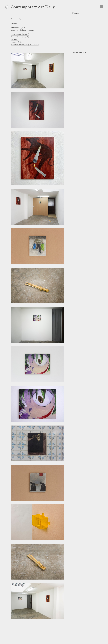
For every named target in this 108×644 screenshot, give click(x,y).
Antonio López (17, 19)
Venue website (16, 42)
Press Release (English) (20, 37)
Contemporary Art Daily (33, 7)
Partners (76, 13)
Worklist (14, 40)
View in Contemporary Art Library (25, 45)
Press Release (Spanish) (20, 34)
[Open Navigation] (101, 7)
